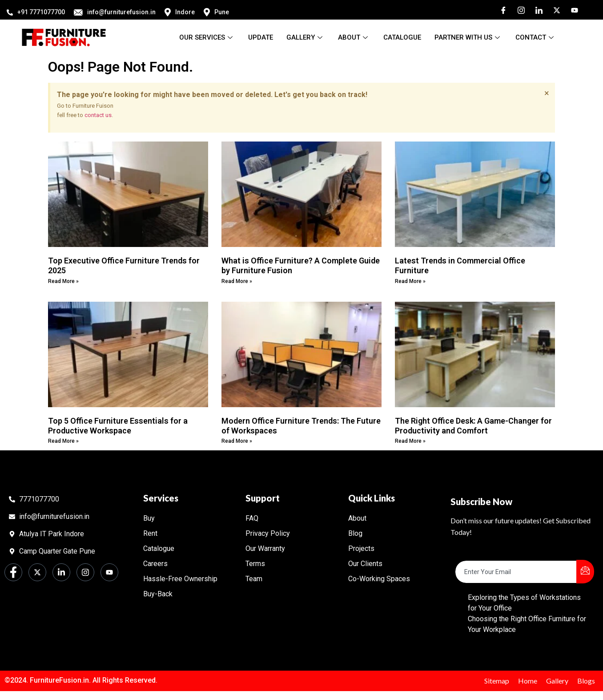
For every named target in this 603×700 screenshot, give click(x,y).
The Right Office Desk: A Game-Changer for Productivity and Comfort (473, 426)
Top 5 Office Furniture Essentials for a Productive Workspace (118, 426)
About (354, 37)
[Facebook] (500, 10)
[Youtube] (571, 10)
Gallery (306, 37)
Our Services (207, 37)
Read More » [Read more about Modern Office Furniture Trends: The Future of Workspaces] (237, 441)
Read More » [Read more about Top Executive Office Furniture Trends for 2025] (63, 281)
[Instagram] (518, 10)
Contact (536, 37)
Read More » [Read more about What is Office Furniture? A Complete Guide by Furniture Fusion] (237, 281)
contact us (98, 115)
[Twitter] (554, 10)
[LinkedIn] (536, 10)
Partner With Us (468, 37)
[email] (516, 572)
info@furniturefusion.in (115, 12)
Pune (216, 12)
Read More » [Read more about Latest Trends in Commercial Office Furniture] (410, 281)
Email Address (478, 553)
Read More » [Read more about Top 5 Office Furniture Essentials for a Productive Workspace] (63, 441)
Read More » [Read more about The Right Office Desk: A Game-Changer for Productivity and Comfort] (410, 441)
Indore (180, 12)
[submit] (585, 572)
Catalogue (402, 37)
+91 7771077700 (36, 12)
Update (261, 37)
